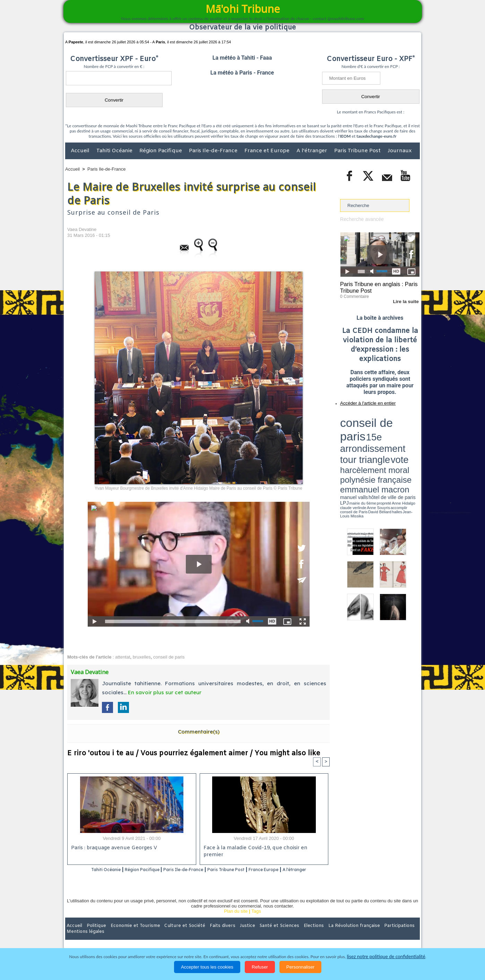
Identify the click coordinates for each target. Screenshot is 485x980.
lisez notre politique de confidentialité (386, 957)
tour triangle (389, 423)
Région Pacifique (161, 151)
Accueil (81, 151)
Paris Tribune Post (358, 151)
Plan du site (236, 921)
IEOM (345, 136)
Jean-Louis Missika (383, 440)
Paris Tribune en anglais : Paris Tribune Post (376, 286)
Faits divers (207, 935)
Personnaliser (301, 967)
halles (371, 440)
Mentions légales (400, 935)
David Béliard (362, 440)
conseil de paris (169, 657)
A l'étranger (313, 151)
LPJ (342, 438)
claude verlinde (388, 438)
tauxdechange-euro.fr (376, 136)
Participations (366, 935)
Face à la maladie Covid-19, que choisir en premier (263, 848)
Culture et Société (174, 935)
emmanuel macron (358, 434)
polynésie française (397, 428)
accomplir (413, 438)
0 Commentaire (353, 294)
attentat (123, 657)
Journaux (400, 151)
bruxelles (142, 657)
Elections (288, 935)
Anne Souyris (402, 438)
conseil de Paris (347, 440)
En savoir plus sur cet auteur (165, 692)
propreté (364, 438)
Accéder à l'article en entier (363, 401)
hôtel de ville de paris (406, 434)
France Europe (292, 870)
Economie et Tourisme (129, 935)
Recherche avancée (360, 219)
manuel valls (385, 434)
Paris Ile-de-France (214, 151)
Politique (93, 935)
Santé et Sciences (257, 935)
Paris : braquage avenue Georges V (113, 848)
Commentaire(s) (199, 732)
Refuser (260, 967)
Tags (256, 921)
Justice (229, 935)
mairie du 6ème (352, 438)
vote (408, 423)
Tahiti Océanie (115, 151)
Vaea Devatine (82, 229)
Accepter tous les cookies (207, 967)
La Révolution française (325, 935)
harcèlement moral (358, 428)
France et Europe (268, 151)
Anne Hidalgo (375, 438)
